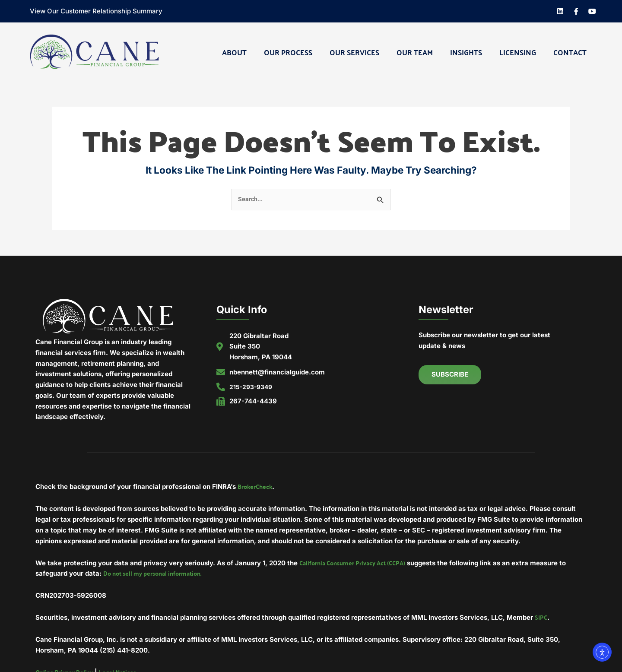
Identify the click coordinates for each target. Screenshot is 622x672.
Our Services (354, 52)
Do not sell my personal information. (157, 575)
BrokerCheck (256, 487)
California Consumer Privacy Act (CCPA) (357, 563)
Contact (570, 52)
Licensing (518, 52)
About (234, 52)
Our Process (288, 52)
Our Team (415, 52)
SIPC (541, 619)
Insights (466, 52)
